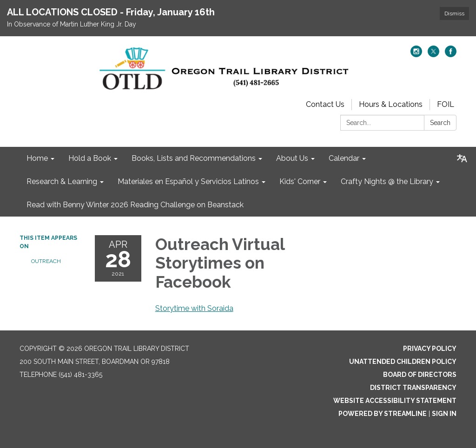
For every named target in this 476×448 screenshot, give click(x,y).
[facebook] (451, 55)
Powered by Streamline (383, 414)
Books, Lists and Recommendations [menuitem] (194, 158)
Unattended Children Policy (403, 362)
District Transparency (413, 388)
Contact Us (325, 104)
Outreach (46, 261)
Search (440, 123)
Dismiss (454, 13)
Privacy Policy (430, 349)
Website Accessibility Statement (395, 401)
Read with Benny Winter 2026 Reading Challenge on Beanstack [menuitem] (135, 205)
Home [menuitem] (37, 158)
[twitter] (433, 55)
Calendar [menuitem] (344, 158)
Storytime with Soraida (194, 308)
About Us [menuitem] (292, 158)
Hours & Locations (391, 104)
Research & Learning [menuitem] (62, 181)
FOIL (446, 104)
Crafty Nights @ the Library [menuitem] (387, 181)
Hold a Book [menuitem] (90, 158)
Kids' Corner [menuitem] (300, 181)
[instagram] (416, 55)
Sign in (444, 414)
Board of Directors (420, 375)
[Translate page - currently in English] (462, 158)
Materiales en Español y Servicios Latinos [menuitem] (188, 181)
